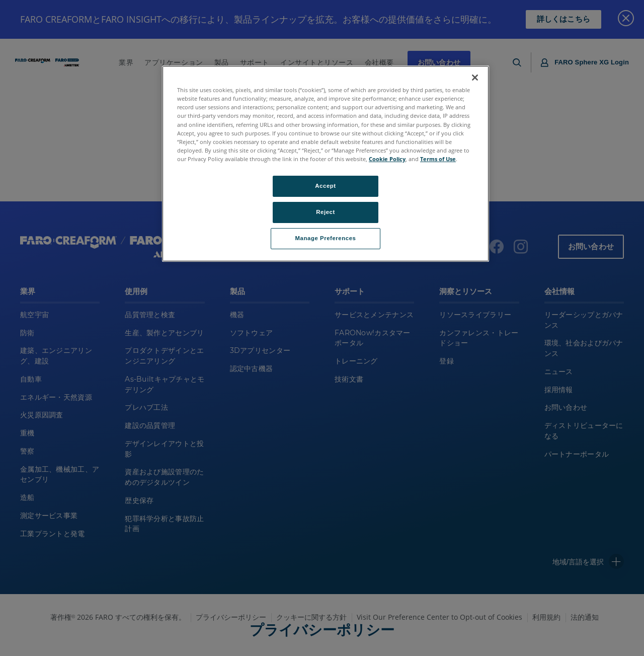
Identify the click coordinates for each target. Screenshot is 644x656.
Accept (325, 186)
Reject (326, 212)
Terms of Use (438, 159)
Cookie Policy (387, 159)
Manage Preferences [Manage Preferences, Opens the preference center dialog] (326, 238)
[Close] (475, 78)
